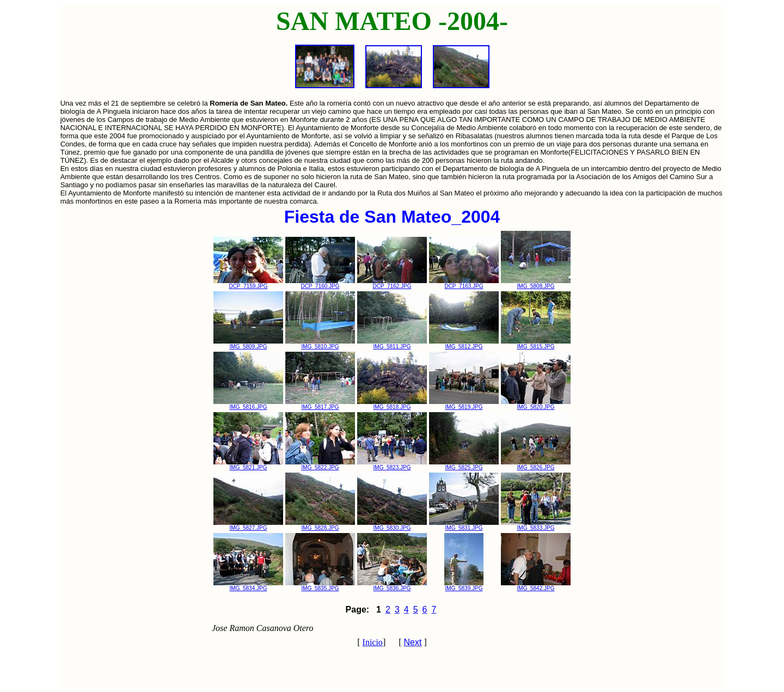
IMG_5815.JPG (536, 344)
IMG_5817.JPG (320, 405)
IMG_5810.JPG (320, 344)
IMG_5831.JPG (464, 525)
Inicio (373, 642)
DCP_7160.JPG (320, 284)
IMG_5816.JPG (248, 405)
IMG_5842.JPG (536, 586)
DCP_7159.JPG (248, 284)
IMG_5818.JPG (392, 405)
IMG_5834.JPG (248, 586)
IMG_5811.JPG (392, 344)
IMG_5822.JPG (320, 465)
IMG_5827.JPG (248, 525)
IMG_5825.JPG (464, 465)
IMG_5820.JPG (536, 405)
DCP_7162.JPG (392, 284)
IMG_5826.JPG (536, 465)
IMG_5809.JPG (248, 344)
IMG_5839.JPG (464, 586)
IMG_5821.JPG (248, 465)
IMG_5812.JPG (464, 344)
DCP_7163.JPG (464, 284)
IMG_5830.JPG (392, 525)
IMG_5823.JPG (392, 465)
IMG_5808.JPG (536, 284)
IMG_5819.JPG (464, 405)
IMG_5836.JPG (392, 586)
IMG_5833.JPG (536, 525)
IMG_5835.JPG (320, 586)
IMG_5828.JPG (320, 525)
